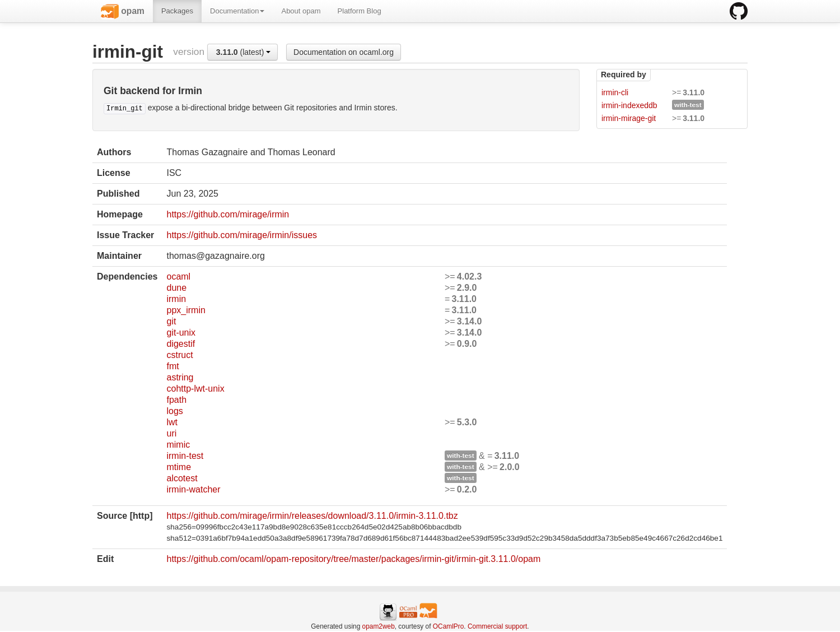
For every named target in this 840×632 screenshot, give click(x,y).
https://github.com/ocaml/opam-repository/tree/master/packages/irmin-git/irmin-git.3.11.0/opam (353, 559)
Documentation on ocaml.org (344, 52)
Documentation (237, 11)
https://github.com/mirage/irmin (228, 214)
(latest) (244, 52)
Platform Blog (360, 11)
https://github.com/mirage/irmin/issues (242, 235)
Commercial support (497, 626)
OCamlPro (449, 626)
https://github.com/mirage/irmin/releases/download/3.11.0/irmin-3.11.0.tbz (312, 516)
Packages (177, 11)
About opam (301, 11)
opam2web (379, 626)
